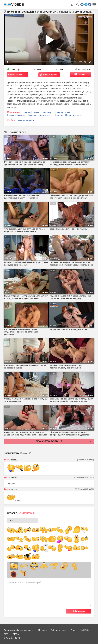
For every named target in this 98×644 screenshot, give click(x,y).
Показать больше (49, 441)
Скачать (82, 75)
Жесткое (59, 115)
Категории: (15, 112)
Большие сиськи (62, 112)
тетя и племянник (26, 120)
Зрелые (27, 112)
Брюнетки (32, 115)
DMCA (16, 634)
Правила (43, 630)
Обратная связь (59, 630)
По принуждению (73, 115)
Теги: (13, 120)
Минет (36, 112)
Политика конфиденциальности (19, 630)
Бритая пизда (46, 115)
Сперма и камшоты (16, 115)
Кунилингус (47, 112)
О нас (73, 630)
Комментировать (51, 75)
